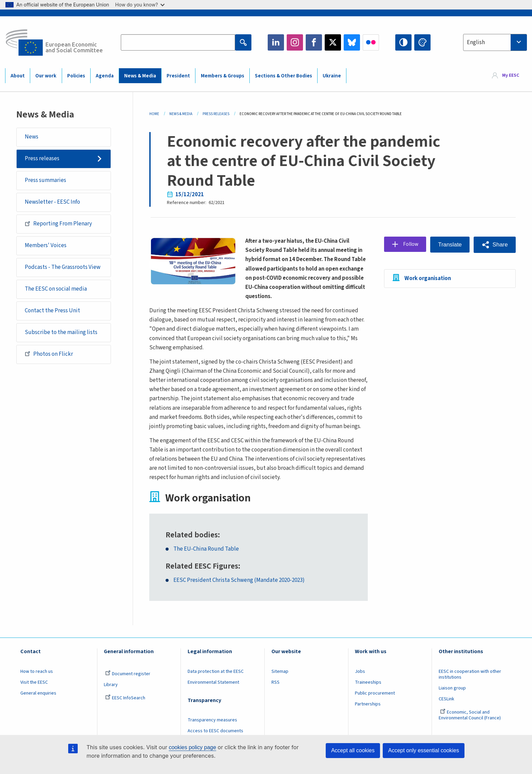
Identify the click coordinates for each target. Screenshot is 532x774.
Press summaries (45, 180)
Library (111, 694)
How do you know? (140, 5)
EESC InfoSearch (125, 707)
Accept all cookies (353, 750)
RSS (275, 692)
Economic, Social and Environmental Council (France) (470, 724)
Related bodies (192, 544)
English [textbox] (476, 42)
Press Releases (216, 114)
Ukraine (332, 76)
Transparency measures (212, 729)
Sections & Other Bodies (283, 76)
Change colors (422, 42)
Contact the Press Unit (52, 311)
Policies (76, 76)
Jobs (360, 681)
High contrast (403, 42)
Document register (128, 683)
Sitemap (280, 681)
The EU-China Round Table (206, 558)
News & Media (140, 76)
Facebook (314, 42)
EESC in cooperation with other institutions (470, 684)
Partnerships (368, 713)
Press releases (42, 159)
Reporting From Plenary (58, 224)
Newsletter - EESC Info (52, 202)
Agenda (105, 76)
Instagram (295, 42)
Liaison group (452, 697)
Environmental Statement (213, 692)
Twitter (333, 42)
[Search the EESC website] (178, 42)
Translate (449, 245)
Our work (46, 76)
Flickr (371, 42)
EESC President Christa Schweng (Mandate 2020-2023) (239, 590)
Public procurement (375, 702)
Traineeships (368, 692)
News (32, 137)
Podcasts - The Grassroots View (63, 267)
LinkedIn (276, 42)
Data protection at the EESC (216, 681)
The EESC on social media (56, 289)
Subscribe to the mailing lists (61, 332)
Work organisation (425, 278)
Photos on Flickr (49, 354)
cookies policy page (192, 747)
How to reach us (37, 681)
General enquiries (38, 702)
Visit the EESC (34, 692)
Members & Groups (223, 76)
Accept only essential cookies (424, 750)
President (178, 76)
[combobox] (495, 42)
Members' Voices (46, 245)
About (18, 76)
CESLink (446, 708)
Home (154, 114)
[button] (495, 245)
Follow (409, 244)
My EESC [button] (511, 75)
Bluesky (352, 42)
